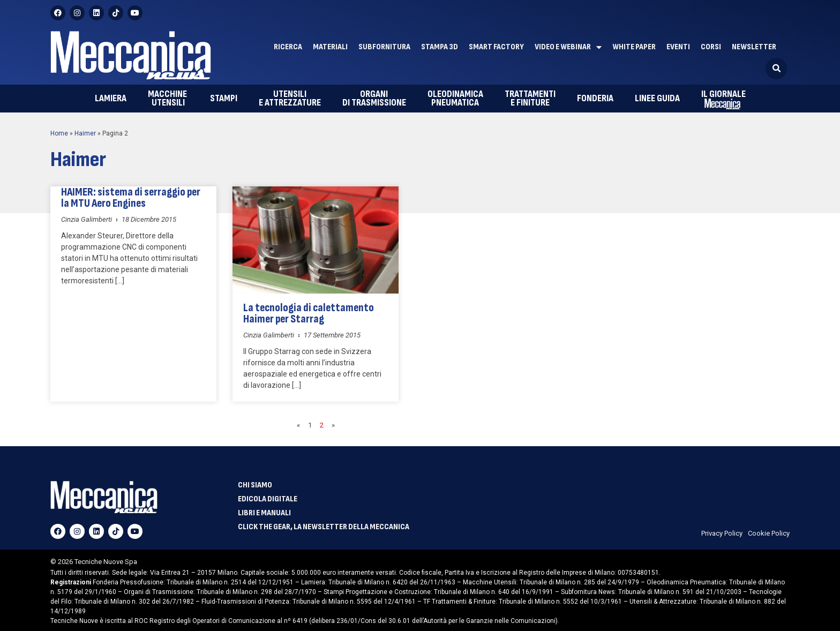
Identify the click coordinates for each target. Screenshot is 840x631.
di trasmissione (374, 98)
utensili (168, 98)
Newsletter (754, 47)
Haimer (85, 133)
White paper (634, 47)
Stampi (224, 98)
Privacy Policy (722, 533)
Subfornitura (384, 47)
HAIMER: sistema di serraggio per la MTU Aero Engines (131, 198)
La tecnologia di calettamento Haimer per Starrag (309, 313)
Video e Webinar (568, 47)
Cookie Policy (769, 533)
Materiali (330, 47)
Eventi (678, 47)
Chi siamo (255, 485)
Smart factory (496, 47)
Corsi (711, 47)
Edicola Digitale (268, 499)
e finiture (530, 98)
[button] (776, 69)
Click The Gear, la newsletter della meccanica (324, 527)
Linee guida (657, 98)
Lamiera (111, 98)
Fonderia (595, 98)
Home (59, 133)
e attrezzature (290, 98)
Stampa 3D (440, 47)
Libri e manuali (264, 513)
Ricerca (288, 47)
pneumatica (455, 98)
